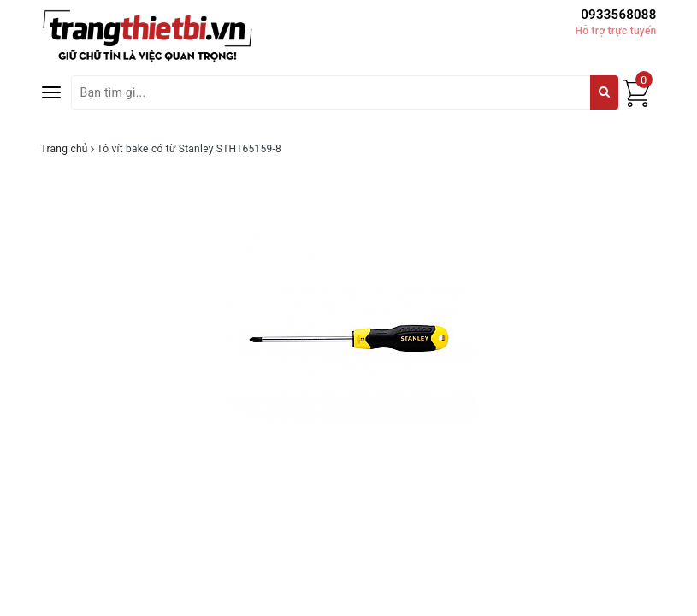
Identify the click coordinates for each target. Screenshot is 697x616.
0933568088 (618, 15)
